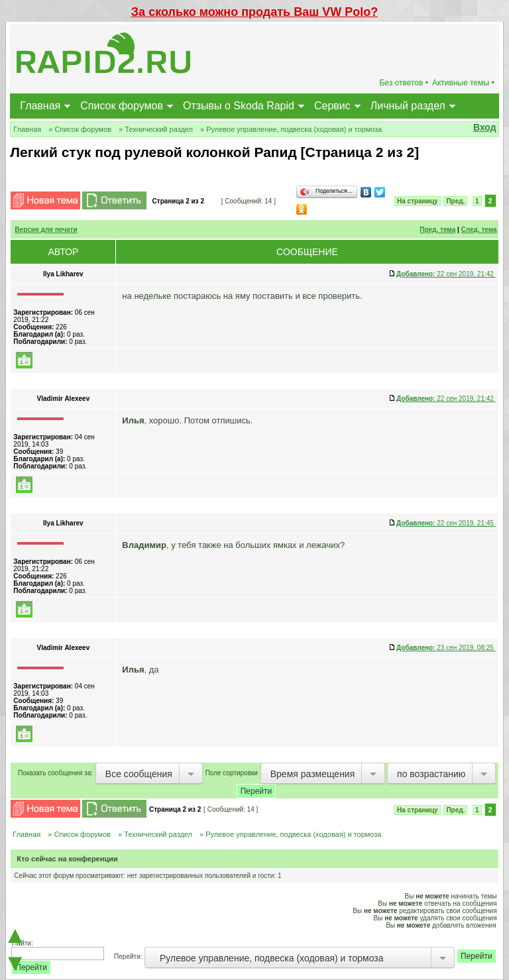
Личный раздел (408, 106)
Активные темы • (463, 83)
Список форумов (122, 106)
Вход (485, 127)
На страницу (418, 201)
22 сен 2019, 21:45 (446, 523)
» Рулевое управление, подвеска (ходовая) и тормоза (291, 129)
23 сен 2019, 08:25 (446, 648)
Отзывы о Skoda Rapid (239, 106)
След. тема (479, 230)
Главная (40, 106)
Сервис (332, 106)
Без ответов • (404, 83)
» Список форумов (80, 129)
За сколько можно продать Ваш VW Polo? (254, 12)
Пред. (455, 201)
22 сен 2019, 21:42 (446, 274)
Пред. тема (437, 230)
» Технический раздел (156, 129)
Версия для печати (46, 230)
